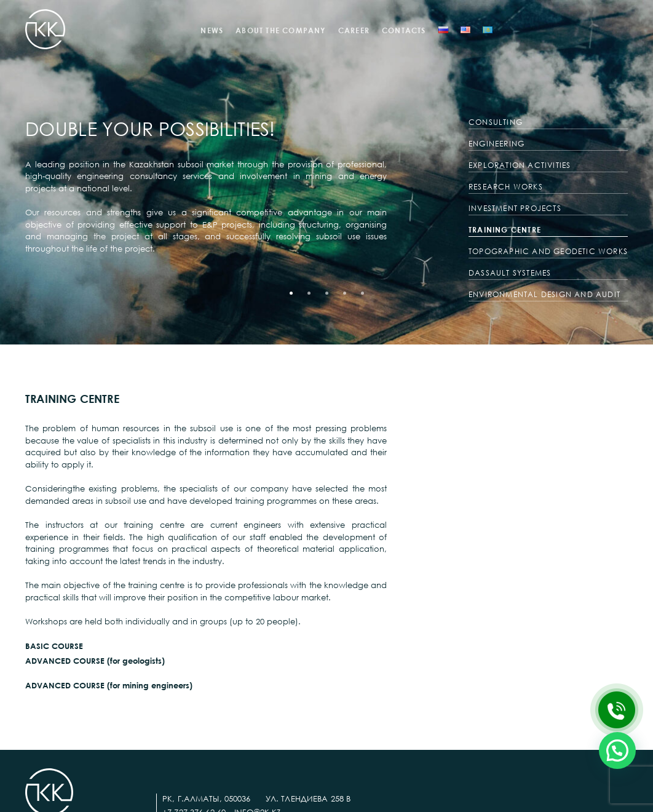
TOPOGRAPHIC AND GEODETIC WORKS (548, 251)
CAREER (354, 30)
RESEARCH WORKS (506, 187)
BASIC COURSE (54, 646)
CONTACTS (404, 30)
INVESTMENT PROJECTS (515, 208)
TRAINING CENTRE (505, 230)
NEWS (212, 30)
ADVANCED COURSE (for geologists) (95, 661)
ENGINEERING (497, 144)
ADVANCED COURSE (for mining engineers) (109, 685)
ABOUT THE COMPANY (280, 30)
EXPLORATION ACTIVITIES (520, 165)
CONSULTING (496, 122)
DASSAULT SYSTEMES (510, 273)
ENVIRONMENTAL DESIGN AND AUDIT (544, 294)
